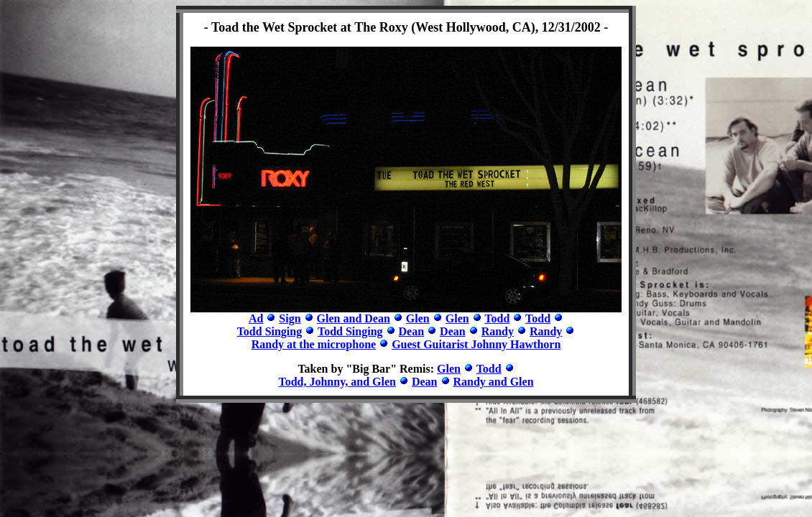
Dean (412, 331)
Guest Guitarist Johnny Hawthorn (476, 344)
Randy (498, 331)
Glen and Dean (354, 318)
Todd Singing (270, 331)
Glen (418, 318)
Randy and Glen (494, 382)
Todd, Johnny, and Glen (337, 382)
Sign (290, 318)
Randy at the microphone (314, 344)
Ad (256, 318)
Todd (497, 318)
